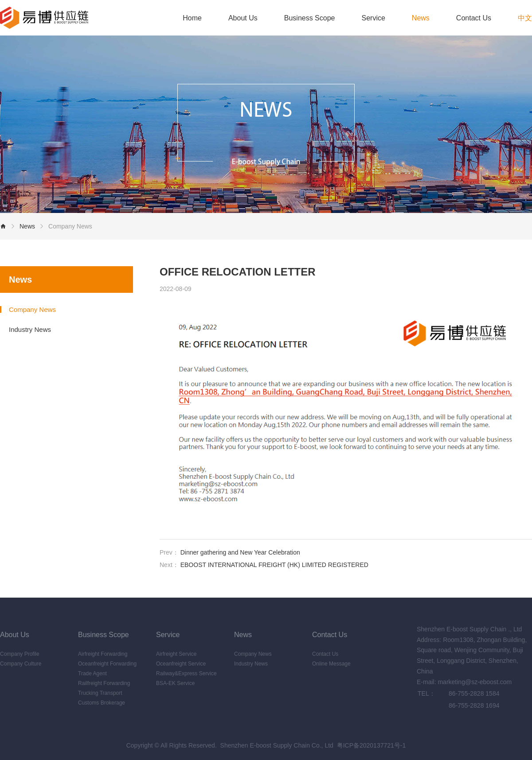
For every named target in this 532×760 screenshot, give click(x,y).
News (421, 18)
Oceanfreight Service (181, 664)
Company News (70, 226)
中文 (525, 18)
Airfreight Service (176, 654)
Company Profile (20, 654)
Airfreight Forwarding (103, 654)
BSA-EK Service (175, 683)
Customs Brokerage (102, 703)
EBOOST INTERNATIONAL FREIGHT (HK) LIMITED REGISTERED (274, 565)
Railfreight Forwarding (104, 683)
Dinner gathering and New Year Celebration (240, 552)
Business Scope (310, 18)
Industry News (30, 329)
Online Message (331, 664)
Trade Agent (92, 673)
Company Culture (21, 664)
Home (192, 18)
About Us (243, 18)
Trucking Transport (100, 693)
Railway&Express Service (186, 673)
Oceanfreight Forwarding (107, 664)
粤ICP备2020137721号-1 (372, 745)
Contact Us (474, 18)
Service (373, 18)
